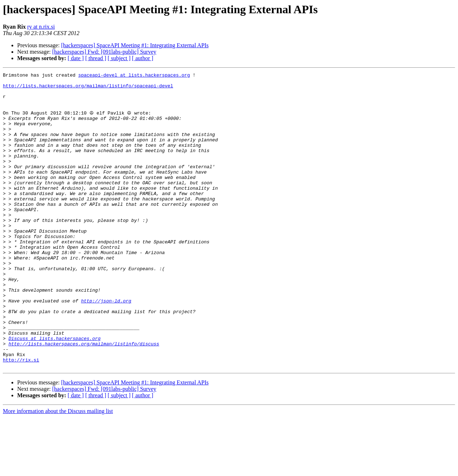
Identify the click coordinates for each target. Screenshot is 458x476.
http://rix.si (21, 417)
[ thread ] (96, 58)
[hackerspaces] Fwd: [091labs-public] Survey (104, 52)
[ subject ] (119, 58)
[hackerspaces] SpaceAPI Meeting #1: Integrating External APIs (135, 45)
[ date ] (76, 58)
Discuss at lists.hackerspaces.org (55, 392)
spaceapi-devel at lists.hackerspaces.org (134, 76)
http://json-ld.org (106, 346)
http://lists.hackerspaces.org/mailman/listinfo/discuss (84, 398)
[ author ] (143, 58)
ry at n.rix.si (41, 27)
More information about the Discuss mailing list (58, 470)
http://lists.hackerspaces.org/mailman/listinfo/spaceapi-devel (88, 89)
